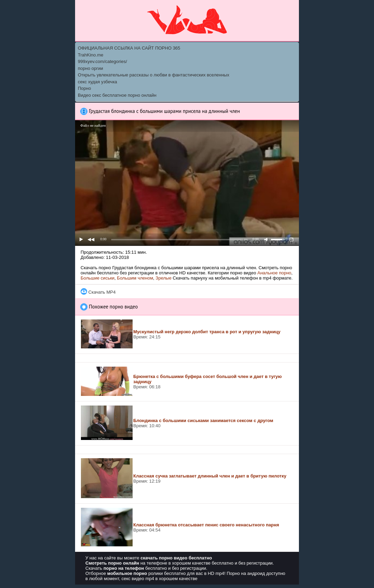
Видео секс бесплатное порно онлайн (117, 95)
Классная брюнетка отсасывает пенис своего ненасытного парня (206, 525)
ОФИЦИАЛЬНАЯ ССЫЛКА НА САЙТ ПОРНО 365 (129, 48)
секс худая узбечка (97, 82)
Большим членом (135, 278)
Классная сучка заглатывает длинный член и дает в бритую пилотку (210, 476)
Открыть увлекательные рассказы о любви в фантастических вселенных (154, 75)
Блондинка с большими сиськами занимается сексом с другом (203, 421)
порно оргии (90, 68)
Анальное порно (274, 273)
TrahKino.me (91, 55)
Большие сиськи (97, 278)
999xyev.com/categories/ (102, 61)
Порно (84, 88)
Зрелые (164, 278)
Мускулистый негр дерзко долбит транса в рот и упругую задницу (207, 332)
